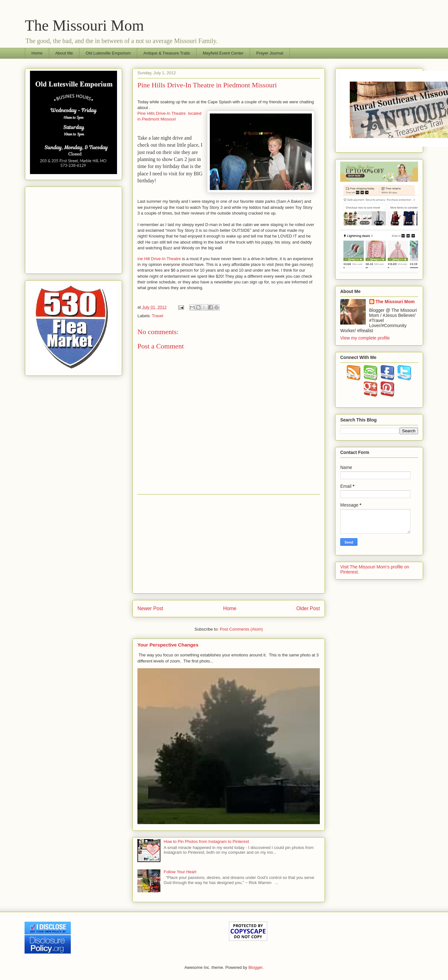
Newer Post (150, 608)
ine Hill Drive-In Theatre (159, 259)
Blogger (255, 967)
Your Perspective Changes (168, 645)
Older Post (308, 608)
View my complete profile (365, 338)
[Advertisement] (229, 544)
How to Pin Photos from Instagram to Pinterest (206, 841)
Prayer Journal (270, 53)
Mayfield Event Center (223, 53)
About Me (64, 53)
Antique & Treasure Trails (167, 53)
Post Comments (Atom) (241, 629)
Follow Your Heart (180, 872)
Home (37, 53)
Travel (158, 316)
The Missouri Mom (84, 25)
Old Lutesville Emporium (108, 53)
